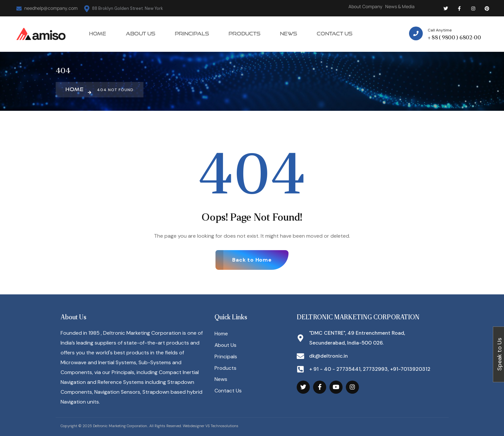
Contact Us (228, 392)
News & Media (400, 6)
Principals (226, 357)
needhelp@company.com (47, 8)
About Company (365, 6)
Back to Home (252, 260)
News (221, 380)
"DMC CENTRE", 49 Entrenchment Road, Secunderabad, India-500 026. (359, 338)
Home (221, 334)
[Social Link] (446, 8)
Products (226, 369)
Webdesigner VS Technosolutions (211, 426)
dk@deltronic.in (329, 356)
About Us (226, 345)
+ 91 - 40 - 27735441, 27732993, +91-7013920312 (372, 369)
